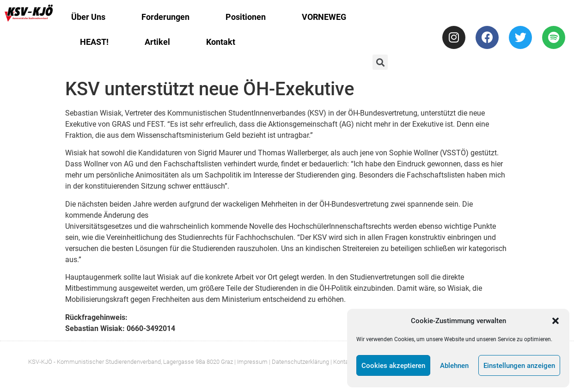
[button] (556, 321)
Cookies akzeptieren (393, 366)
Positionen (246, 17)
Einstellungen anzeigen (519, 366)
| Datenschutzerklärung (299, 362)
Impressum (252, 362)
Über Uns (88, 17)
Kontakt (221, 42)
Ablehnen (454, 366)
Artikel (157, 42)
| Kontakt (342, 362)
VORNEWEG (324, 17)
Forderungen (165, 17)
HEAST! (94, 42)
